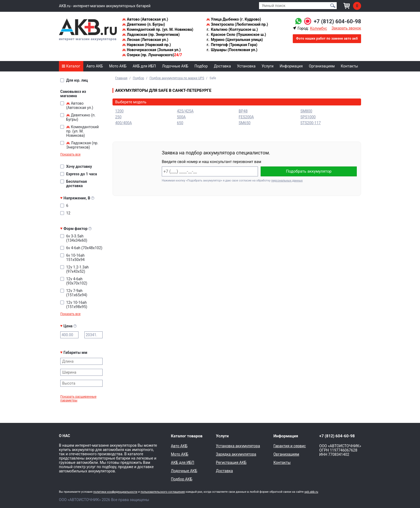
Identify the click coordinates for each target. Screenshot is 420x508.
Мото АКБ (118, 66)
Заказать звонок (346, 28)
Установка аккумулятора (238, 446)
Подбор (201, 66)
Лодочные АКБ (175, 66)
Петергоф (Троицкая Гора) (232, 45)
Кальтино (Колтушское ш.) (232, 29)
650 (180, 123)
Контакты (349, 66)
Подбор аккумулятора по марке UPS (177, 78)
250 (118, 117)
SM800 (306, 111)
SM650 (245, 123)
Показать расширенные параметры (78, 399)
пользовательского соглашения (163, 492)
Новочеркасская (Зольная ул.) (151, 50)
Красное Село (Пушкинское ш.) (236, 35)
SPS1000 (308, 117)
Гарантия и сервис (290, 446)
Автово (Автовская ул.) (145, 19)
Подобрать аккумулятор (309, 171)
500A (181, 117)
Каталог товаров (187, 436)
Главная (121, 78)
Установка (246, 66)
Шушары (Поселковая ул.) (232, 50)
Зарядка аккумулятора (236, 454)
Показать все (70, 154)
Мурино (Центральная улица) (235, 40)
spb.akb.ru (311, 492)
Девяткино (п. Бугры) (144, 24)
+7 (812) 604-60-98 (337, 21)
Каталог (71, 66)
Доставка (222, 66)
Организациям (322, 66)
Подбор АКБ (182, 479)
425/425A (185, 111)
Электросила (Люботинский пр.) (237, 24)
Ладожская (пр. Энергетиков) (151, 35)
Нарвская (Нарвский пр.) (147, 45)
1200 (119, 111)
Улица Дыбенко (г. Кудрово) (234, 19)
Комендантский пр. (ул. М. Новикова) (158, 29)
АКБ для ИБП (144, 66)
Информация (291, 66)
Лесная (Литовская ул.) (145, 40)
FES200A (246, 117)
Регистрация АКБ (231, 462)
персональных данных (287, 181)
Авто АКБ (95, 66)
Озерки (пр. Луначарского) (152, 55)
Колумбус (318, 28)
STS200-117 (311, 123)
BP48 (243, 111)
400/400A (123, 123)
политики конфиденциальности (115, 492)
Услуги (268, 66)
